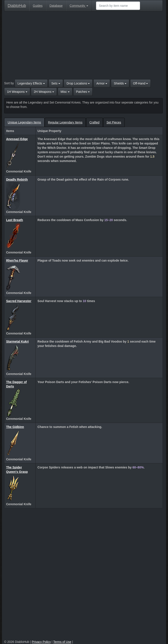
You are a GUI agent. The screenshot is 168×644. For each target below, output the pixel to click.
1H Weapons (17, 92)
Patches (83, 92)
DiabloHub (17, 5)
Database (56, 6)
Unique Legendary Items (24, 122)
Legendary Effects (31, 83)
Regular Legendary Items (65, 122)
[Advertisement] (83, 46)
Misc (65, 92)
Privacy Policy (41, 642)
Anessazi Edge (17, 139)
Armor (102, 83)
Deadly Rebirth (17, 179)
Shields (120, 83)
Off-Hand (140, 83)
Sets (56, 83)
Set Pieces (114, 122)
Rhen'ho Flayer (17, 260)
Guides (38, 6)
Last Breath (15, 220)
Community (79, 6)
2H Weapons (44, 92)
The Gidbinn (15, 427)
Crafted (94, 122)
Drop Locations (78, 83)
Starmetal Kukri (17, 341)
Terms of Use (62, 642)
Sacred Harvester (19, 301)
